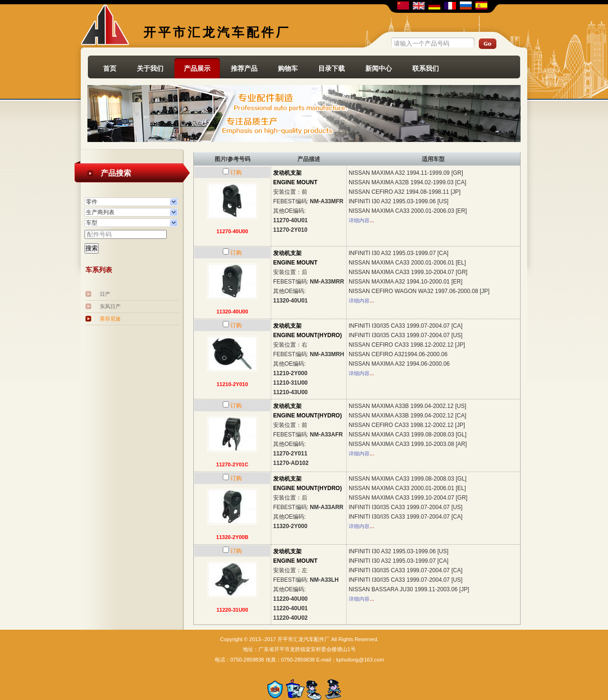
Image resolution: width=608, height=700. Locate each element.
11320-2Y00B (232, 537)
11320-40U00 (233, 312)
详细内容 (359, 220)
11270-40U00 (233, 231)
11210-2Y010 (232, 384)
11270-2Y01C (232, 464)
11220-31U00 (233, 610)
